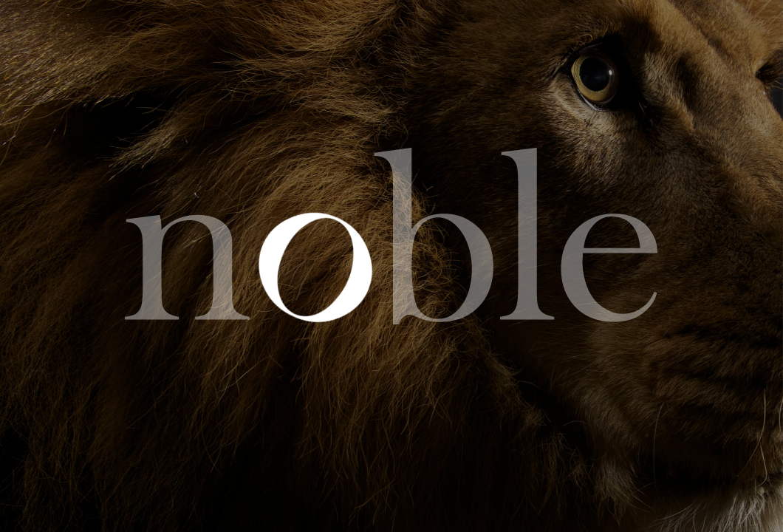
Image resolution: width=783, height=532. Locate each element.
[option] (391, 266)
